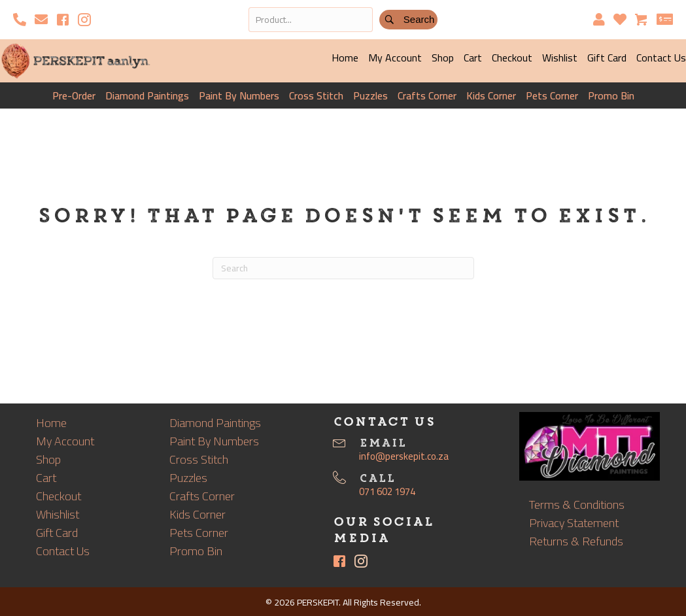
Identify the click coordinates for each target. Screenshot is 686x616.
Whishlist (58, 514)
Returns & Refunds (576, 541)
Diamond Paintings (147, 95)
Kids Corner (491, 95)
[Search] (343, 268)
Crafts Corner (427, 95)
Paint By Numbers (239, 95)
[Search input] (311, 20)
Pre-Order (74, 95)
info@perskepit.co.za (404, 456)
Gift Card (607, 58)
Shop (443, 58)
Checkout (512, 58)
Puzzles (370, 95)
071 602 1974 (387, 491)
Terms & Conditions (577, 505)
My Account (395, 58)
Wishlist (560, 58)
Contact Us (63, 551)
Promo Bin (611, 95)
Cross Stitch (316, 95)
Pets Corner (552, 95)
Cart (473, 58)
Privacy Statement (574, 523)
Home (345, 58)
